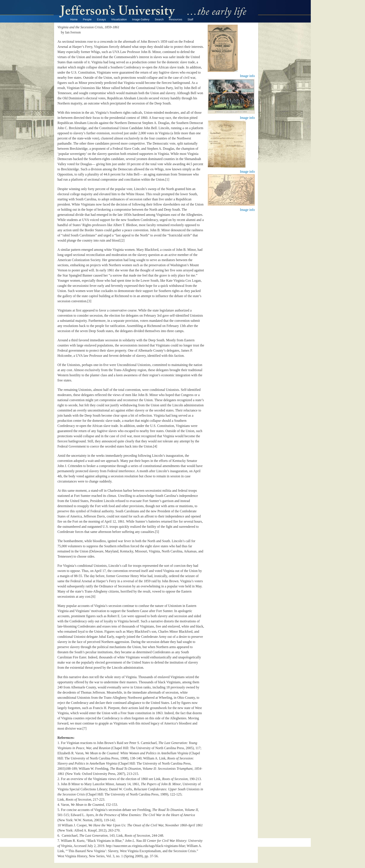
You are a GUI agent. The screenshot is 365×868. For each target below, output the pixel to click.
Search (159, 19)
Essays (101, 19)
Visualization (119, 19)
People (87, 19)
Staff (190, 19)
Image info (247, 76)
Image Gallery (141, 19)
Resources (176, 19)
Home (74, 19)
